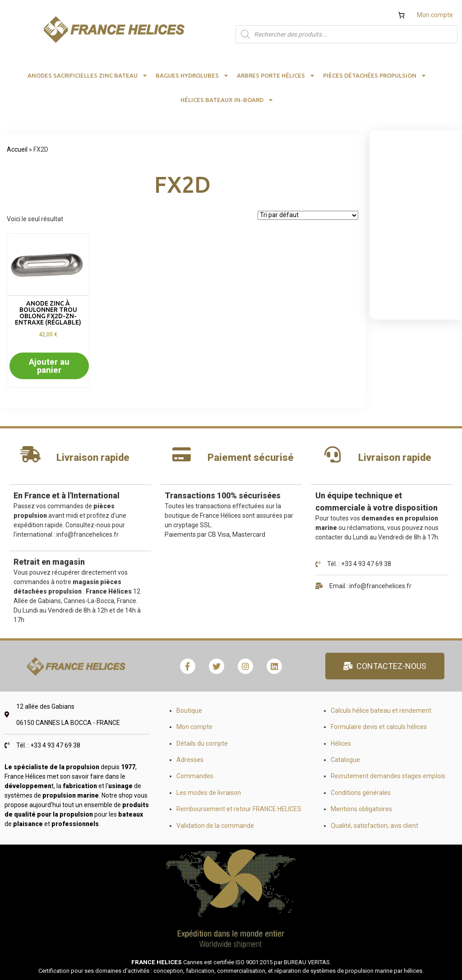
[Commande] (308, 215)
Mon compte (435, 15)
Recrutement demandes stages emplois (388, 776)
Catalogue (345, 760)
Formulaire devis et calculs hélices (379, 727)
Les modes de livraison (209, 793)
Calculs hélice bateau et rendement (381, 711)
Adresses (190, 760)
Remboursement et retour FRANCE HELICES (239, 809)
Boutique (189, 711)
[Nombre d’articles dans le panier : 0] (401, 15)
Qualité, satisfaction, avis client (374, 826)
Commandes (195, 776)
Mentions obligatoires (361, 809)
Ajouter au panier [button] (49, 366)
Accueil (17, 149)
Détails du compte (202, 743)
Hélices (341, 743)
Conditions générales (361, 793)
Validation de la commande (215, 826)
